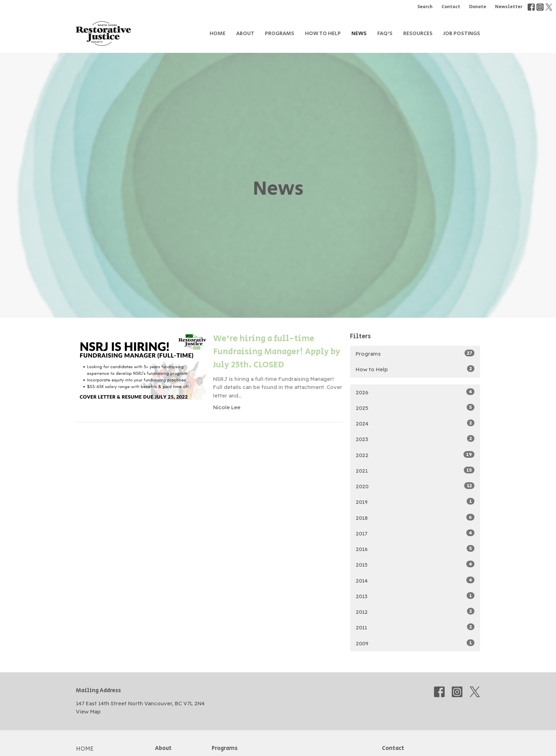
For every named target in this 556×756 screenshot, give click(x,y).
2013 (415, 596)
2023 (415, 439)
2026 (415, 392)
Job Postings (462, 34)
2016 (415, 549)
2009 (415, 643)
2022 (415, 455)
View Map (88, 711)
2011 (415, 627)
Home (218, 34)
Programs (280, 34)
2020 (415, 486)
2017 (415, 533)
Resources (418, 34)
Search (425, 7)
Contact (451, 7)
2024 (415, 423)
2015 (415, 564)
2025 (415, 408)
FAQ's (385, 34)
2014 (415, 580)
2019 (415, 502)
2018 (415, 518)
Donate (478, 7)
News (359, 34)
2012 (415, 612)
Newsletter (509, 7)
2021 (415, 470)
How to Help (323, 34)
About (245, 34)
